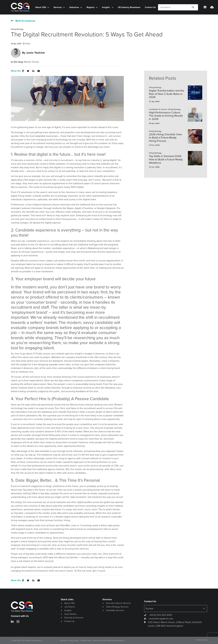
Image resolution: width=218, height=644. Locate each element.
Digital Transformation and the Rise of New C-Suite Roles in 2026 (167, 94)
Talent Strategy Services (117, 607)
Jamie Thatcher (36, 53)
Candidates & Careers (158, 109)
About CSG (41, 7)
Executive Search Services (118, 603)
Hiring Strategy (17, 29)
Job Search (70, 607)
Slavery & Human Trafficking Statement (109, 641)
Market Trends (31, 62)
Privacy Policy (73, 641)
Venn (205, 640)
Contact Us (150, 7)
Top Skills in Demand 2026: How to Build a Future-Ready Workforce (166, 160)
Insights (106, 7)
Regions (91, 7)
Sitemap (63, 641)
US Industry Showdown (129, 7)
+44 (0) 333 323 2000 (160, 615)
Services (58, 7)
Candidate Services (115, 610)
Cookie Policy (86, 641)
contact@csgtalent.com (161, 619)
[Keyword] (173, 7)
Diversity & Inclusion (74, 618)
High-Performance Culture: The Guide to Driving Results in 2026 (166, 116)
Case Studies (70, 614)
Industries (74, 7)
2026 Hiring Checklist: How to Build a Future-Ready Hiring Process (165, 138)
